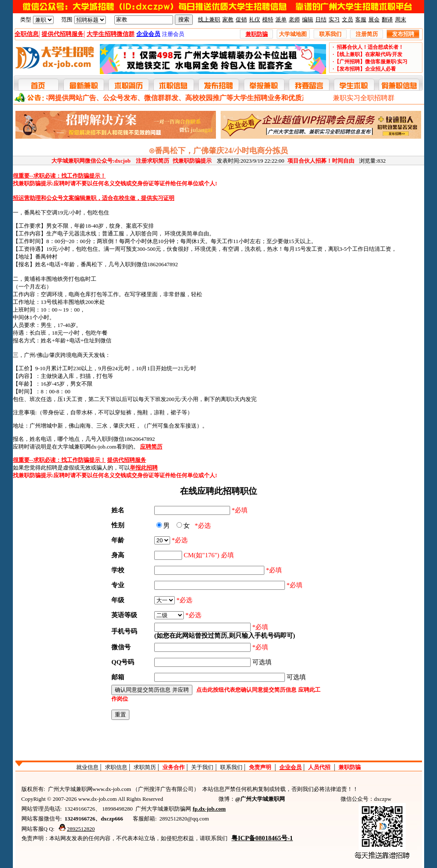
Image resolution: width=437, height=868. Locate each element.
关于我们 (202, 767)
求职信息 (116, 767)
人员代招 (319, 767)
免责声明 (260, 767)
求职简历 (145, 767)
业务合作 (174, 767)
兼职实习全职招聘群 (364, 98)
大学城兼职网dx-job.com (87, 447)
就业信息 (87, 767)
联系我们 (231, 767)
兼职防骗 (350, 767)
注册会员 (173, 34)
